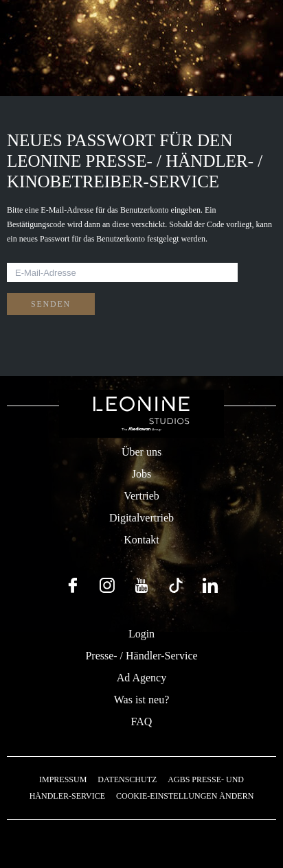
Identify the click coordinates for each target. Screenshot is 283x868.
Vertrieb (141, 496)
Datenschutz (127, 779)
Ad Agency (141, 678)
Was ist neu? (141, 700)
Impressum (63, 779)
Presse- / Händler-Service (141, 656)
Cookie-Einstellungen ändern (185, 796)
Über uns (141, 452)
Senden (51, 304)
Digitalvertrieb (141, 518)
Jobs (141, 474)
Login (141, 634)
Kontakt (141, 540)
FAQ (142, 722)
